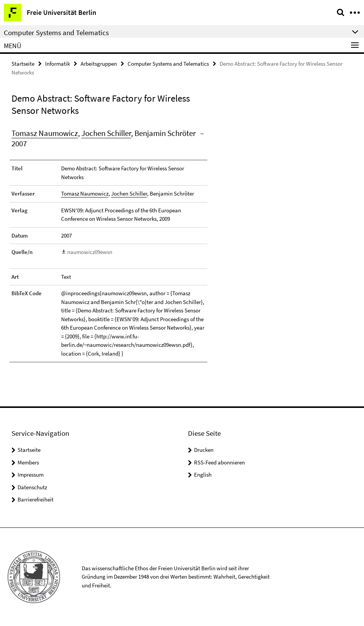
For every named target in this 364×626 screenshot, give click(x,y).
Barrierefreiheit (36, 499)
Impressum (31, 475)
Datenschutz (32, 487)
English (203, 475)
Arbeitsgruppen (99, 64)
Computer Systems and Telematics (168, 64)
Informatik (57, 64)
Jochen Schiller (106, 133)
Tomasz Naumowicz (45, 133)
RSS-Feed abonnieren (219, 462)
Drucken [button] (204, 450)
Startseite (23, 64)
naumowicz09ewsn (90, 252)
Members (28, 462)
